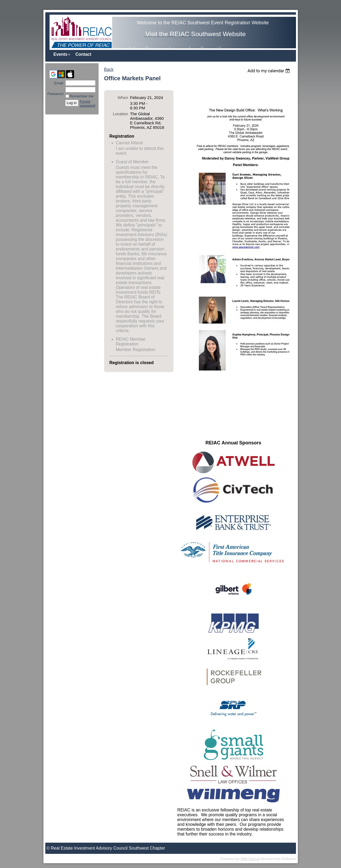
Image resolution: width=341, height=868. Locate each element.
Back (109, 69)
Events (60, 54)
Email (57, 83)
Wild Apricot (250, 859)
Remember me (82, 96)
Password (55, 92)
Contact (83, 54)
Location (121, 114)
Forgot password (88, 103)
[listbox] (269, 71)
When (123, 97)
